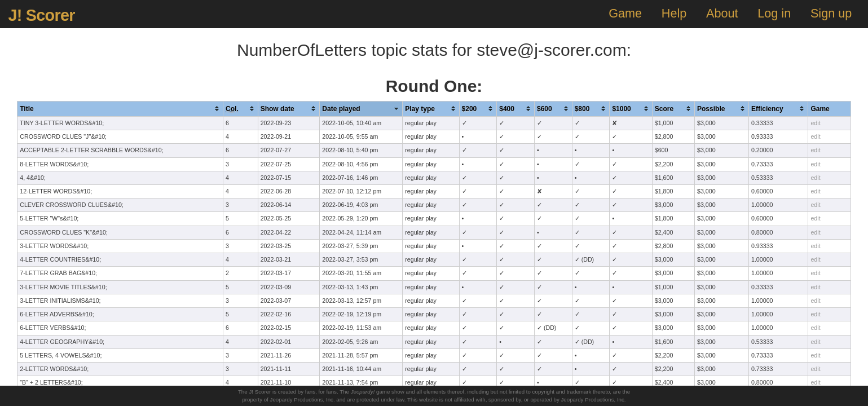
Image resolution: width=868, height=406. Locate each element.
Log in (774, 13)
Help (674, 13)
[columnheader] (120, 109)
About (722, 13)
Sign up (831, 13)
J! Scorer (41, 15)
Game (625, 13)
